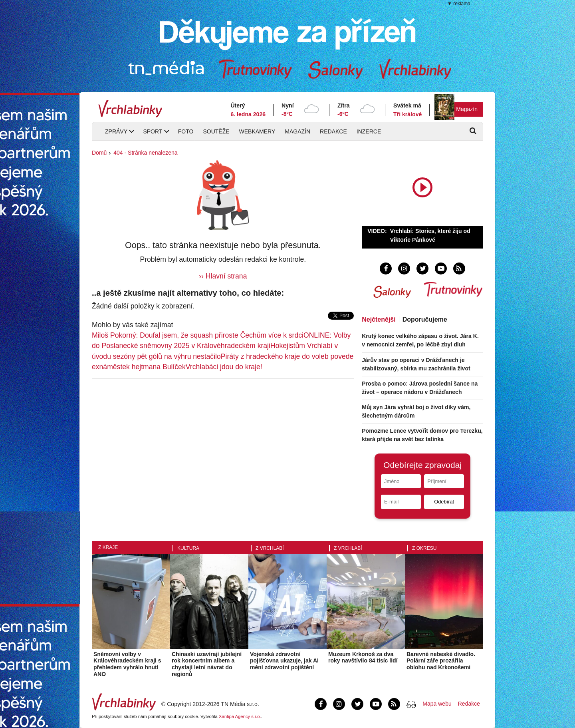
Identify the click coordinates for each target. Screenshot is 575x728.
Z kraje (108, 547)
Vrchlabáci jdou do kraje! (224, 367)
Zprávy (116, 131)
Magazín (467, 109)
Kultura (188, 548)
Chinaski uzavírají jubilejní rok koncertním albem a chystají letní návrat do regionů (207, 664)
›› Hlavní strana (223, 276)
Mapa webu (437, 704)
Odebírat (444, 502)
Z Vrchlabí (270, 548)
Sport (153, 131)
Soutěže (216, 131)
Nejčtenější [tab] (379, 319)
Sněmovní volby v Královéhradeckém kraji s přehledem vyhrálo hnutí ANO (127, 664)
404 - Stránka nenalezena (145, 153)
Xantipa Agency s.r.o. (240, 716)
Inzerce (369, 131)
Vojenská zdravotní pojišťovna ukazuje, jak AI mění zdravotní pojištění (284, 661)
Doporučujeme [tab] (425, 319)
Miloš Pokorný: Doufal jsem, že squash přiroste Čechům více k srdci (198, 335)
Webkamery (257, 131)
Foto (186, 131)
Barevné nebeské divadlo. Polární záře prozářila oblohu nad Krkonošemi (441, 661)
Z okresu (424, 548)
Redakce (333, 131)
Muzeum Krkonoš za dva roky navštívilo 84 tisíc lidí (363, 657)
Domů (99, 153)
